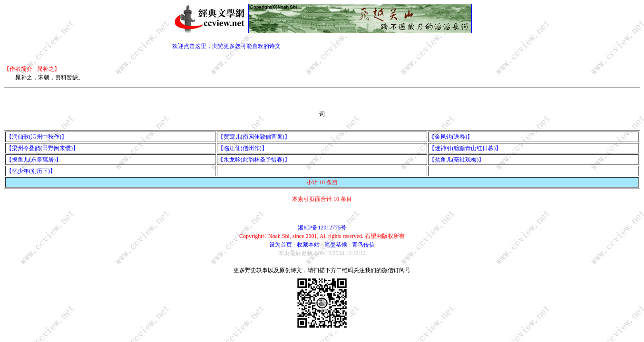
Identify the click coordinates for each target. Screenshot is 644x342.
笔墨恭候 (336, 245)
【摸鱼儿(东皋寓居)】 (34, 160)
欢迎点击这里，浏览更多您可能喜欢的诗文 (226, 46)
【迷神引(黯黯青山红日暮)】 (465, 148)
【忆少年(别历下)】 (31, 171)
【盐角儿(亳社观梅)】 (457, 160)
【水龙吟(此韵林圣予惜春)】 (254, 160)
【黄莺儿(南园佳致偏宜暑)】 (254, 137)
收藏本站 (308, 245)
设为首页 (281, 245)
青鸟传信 (363, 245)
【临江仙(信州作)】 (243, 148)
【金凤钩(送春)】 (451, 137)
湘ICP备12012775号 (322, 228)
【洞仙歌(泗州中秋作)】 (37, 137)
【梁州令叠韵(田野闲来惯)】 (42, 148)
